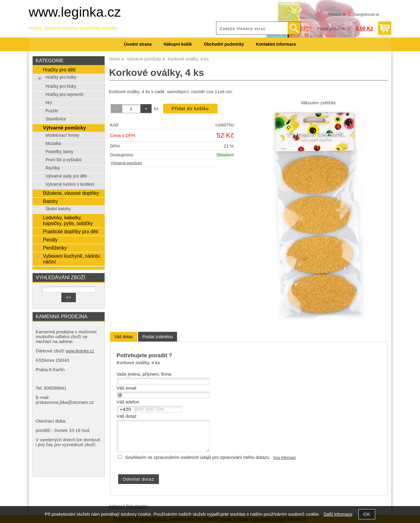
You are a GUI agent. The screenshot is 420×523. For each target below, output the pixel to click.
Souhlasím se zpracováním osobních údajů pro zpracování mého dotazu (197, 457)
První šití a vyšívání (64, 160)
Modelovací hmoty (62, 135)
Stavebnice (56, 119)
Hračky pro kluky (61, 86)
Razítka (53, 168)
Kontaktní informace (276, 44)
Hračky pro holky (61, 77)
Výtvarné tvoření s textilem (70, 184)
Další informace (338, 514)
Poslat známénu (157, 337)
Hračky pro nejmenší (65, 95)
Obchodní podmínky (224, 44)
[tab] (124, 337)
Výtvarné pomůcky (126, 163)
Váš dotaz (124, 337)
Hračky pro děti (59, 70)
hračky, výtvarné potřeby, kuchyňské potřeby (73, 28)
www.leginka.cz (75, 12)
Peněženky (55, 248)
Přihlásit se (337, 15)
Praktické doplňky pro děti (71, 231)
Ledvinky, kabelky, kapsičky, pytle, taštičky (68, 220)
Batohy (50, 201)
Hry (49, 103)
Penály (50, 240)
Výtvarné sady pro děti (66, 176)
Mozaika (53, 144)
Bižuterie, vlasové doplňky (71, 193)
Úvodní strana (138, 44)
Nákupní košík (178, 44)
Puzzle (52, 111)
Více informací (285, 458)
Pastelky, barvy (60, 152)
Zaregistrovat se (366, 15)
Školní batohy (58, 209)
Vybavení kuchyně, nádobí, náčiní (72, 259)
